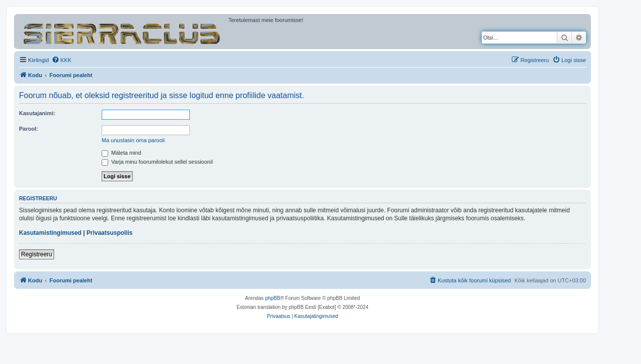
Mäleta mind (121, 153)
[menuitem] (62, 60)
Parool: (29, 129)
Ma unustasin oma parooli (133, 140)
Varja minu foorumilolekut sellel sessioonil (157, 162)
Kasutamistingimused (50, 233)
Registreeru (37, 254)
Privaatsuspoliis (110, 233)
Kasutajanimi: (37, 113)
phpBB (272, 298)
